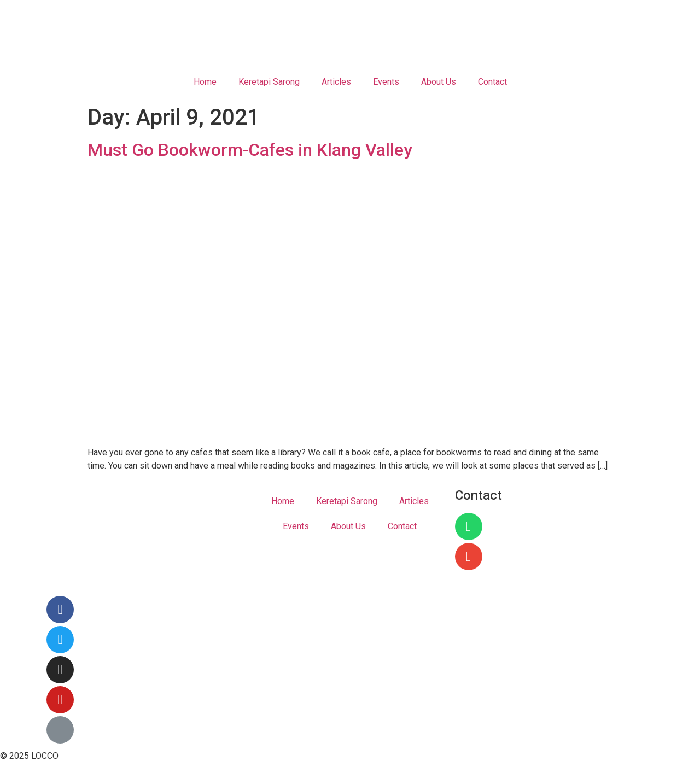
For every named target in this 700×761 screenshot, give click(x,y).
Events (386, 82)
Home (205, 82)
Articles (336, 82)
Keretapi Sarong (269, 82)
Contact (492, 82)
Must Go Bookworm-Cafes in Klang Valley (250, 150)
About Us (439, 82)
